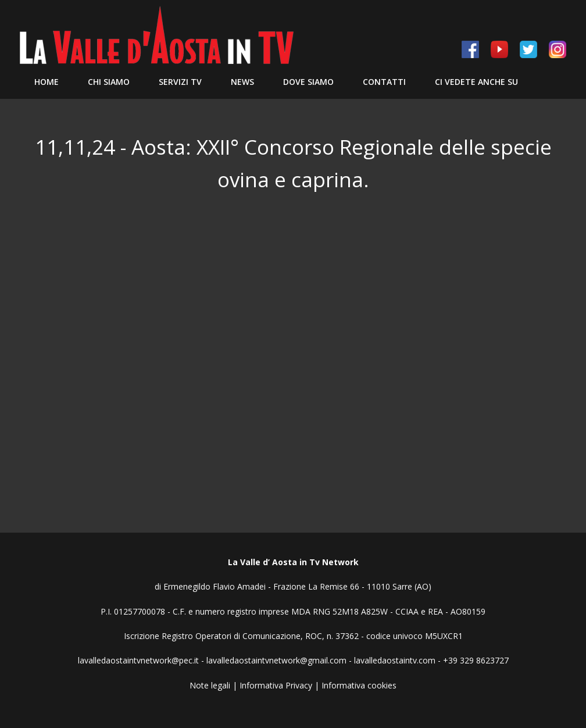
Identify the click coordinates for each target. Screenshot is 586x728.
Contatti (384, 82)
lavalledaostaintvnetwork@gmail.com (276, 660)
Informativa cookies (359, 685)
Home (47, 82)
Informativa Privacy (276, 685)
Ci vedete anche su (476, 82)
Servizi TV (180, 82)
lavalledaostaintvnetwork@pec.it (138, 660)
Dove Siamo (308, 82)
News (242, 82)
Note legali (210, 685)
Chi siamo (109, 82)
